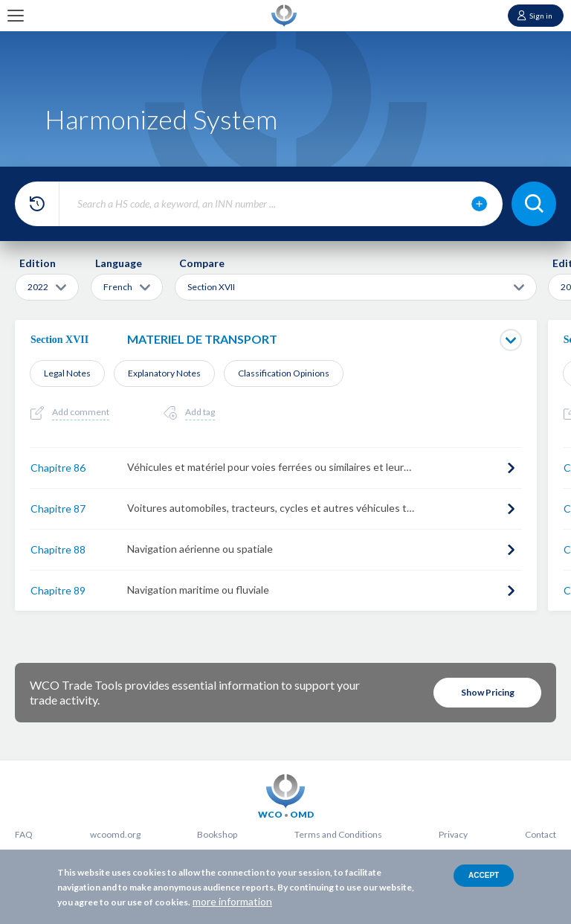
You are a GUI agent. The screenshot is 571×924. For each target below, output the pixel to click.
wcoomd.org (115, 834)
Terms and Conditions (338, 834)
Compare (202, 263)
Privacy (453, 834)
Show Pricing (488, 692)
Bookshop (217, 834)
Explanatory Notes (164, 373)
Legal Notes (67, 373)
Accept (484, 875)
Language (119, 263)
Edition (38, 263)
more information (232, 901)
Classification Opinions (284, 373)
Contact (541, 834)
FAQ (24, 834)
